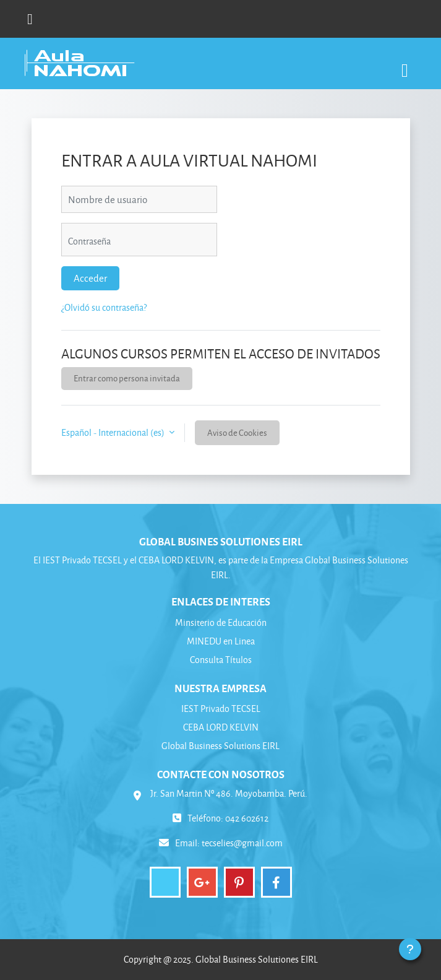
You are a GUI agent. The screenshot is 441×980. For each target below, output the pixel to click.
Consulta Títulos (221, 660)
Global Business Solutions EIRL (220, 746)
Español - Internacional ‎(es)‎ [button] (114, 432)
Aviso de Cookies (237, 432)
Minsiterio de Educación (221, 622)
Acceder (90, 278)
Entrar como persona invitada (127, 378)
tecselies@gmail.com (242, 843)
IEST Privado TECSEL (221, 709)
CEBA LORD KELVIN (221, 727)
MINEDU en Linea (221, 641)
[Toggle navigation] (405, 64)
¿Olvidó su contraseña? (104, 307)
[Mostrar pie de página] (410, 949)
